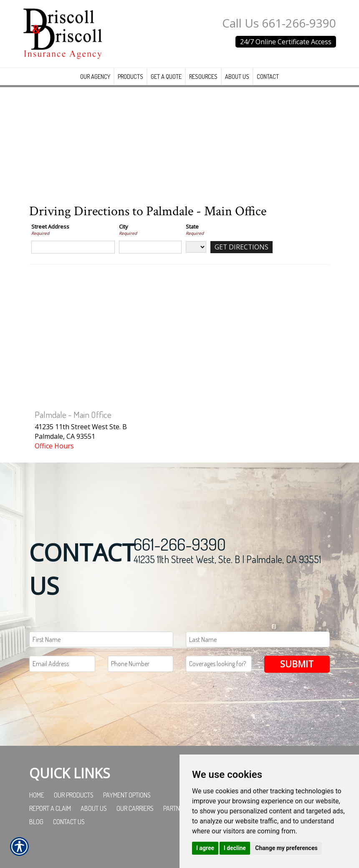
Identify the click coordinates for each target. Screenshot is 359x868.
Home (37, 805)
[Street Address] (73, 257)
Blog (36, 832)
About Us (94, 818)
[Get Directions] (242, 257)
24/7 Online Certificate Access (286, 42)
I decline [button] (235, 848)
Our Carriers (135, 818)
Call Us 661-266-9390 (279, 23)
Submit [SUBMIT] (297, 674)
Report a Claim (50, 818)
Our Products (74, 805)
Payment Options (127, 805)
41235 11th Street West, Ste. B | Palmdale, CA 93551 (227, 569)
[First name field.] (101, 649)
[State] (196, 257)
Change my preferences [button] (286, 848)
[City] (150, 257)
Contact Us (69, 832)
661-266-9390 (180, 554)
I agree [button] (205, 848)
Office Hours (54, 456)
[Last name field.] (258, 649)
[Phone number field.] (141, 674)
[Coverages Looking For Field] (219, 674)
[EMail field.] (62, 674)
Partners (177, 818)
